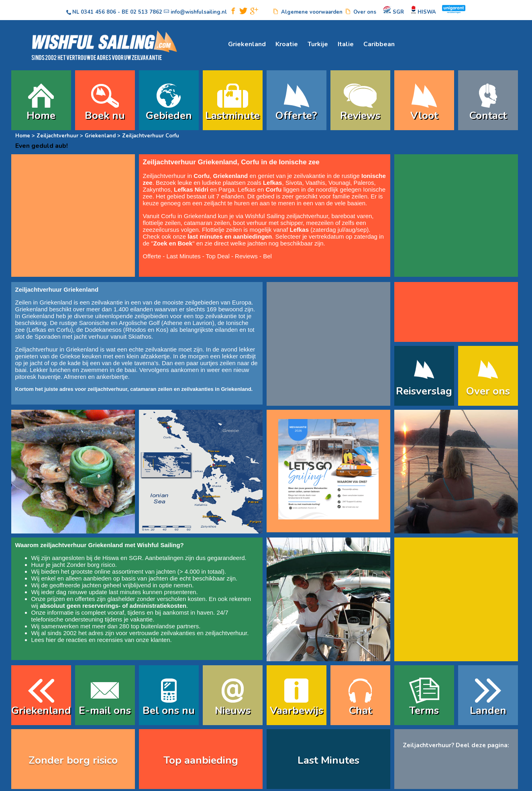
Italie (346, 44)
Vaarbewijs (297, 710)
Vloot (424, 115)
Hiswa (111, 558)
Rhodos (136, 330)
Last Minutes (183, 256)
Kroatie (287, 44)
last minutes (125, 592)
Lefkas (37, 330)
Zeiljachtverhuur (57, 136)
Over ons (488, 391)
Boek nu (105, 115)
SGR (136, 558)
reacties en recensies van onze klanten (118, 640)
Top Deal (218, 256)
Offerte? (296, 115)
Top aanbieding (201, 760)
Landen (488, 710)
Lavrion (202, 323)
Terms (424, 710)
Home (41, 115)
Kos (161, 330)
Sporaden (48, 336)
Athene (173, 323)
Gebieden (169, 115)
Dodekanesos (103, 330)
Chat (360, 710)
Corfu (64, 330)
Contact (488, 115)
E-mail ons (105, 710)
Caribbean (379, 44)
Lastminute (232, 115)
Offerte (152, 256)
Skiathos (140, 336)
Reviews (360, 115)
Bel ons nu (169, 710)
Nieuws (233, 710)
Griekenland (247, 44)
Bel (267, 256)
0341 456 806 (98, 12)
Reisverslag (424, 391)
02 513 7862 (146, 12)
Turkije (318, 44)
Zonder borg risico (91, 565)
